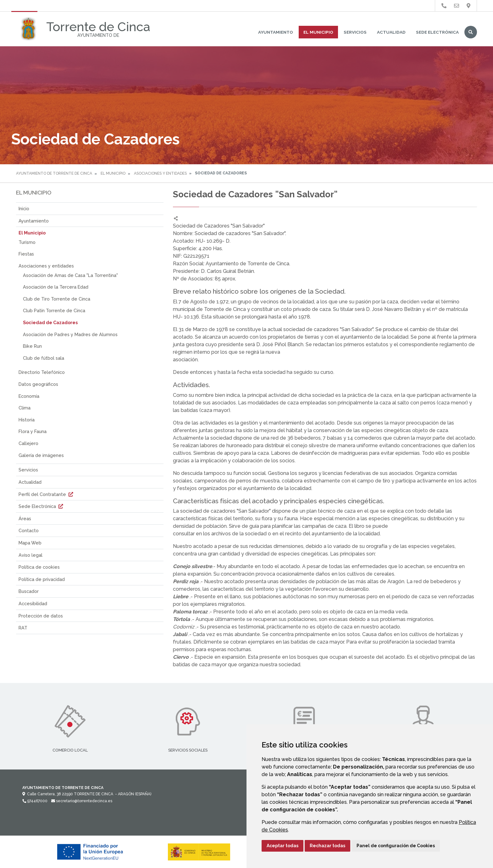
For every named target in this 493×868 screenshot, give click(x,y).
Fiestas (26, 254)
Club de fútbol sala (44, 358)
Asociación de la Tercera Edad (56, 287)
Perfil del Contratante (47, 494)
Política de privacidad (42, 579)
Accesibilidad (33, 603)
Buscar (471, 32)
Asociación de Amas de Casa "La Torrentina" (70, 275)
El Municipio (318, 32)
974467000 (35, 801)
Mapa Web (30, 543)
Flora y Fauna (33, 431)
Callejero (28, 443)
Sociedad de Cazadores (50, 322)
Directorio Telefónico (42, 372)
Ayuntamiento (276, 32)
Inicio (24, 209)
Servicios (355, 32)
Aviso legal (30, 555)
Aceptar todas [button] (283, 846)
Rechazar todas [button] (327, 846)
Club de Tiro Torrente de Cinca (57, 299)
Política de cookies (39, 567)
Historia (27, 420)
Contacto (29, 530)
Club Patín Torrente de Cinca (54, 310)
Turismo (27, 242)
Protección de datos (41, 616)
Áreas (25, 519)
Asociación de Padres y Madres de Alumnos (70, 334)
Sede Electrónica (437, 32)
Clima (25, 408)
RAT (23, 628)
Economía (29, 396)
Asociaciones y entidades (160, 173)
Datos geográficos (38, 384)
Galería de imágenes (41, 455)
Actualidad (391, 32)
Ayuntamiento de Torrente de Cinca (54, 173)
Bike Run (32, 346)
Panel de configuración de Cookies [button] (396, 846)
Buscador (29, 591)
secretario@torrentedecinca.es (82, 801)
